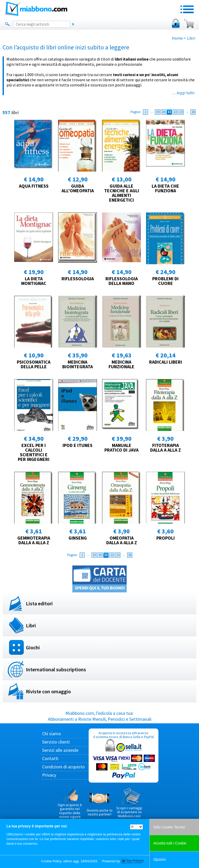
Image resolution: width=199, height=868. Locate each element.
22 (175, 112)
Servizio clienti (56, 742)
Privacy (49, 775)
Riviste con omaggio (48, 691)
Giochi (33, 647)
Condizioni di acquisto (63, 767)
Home (177, 38)
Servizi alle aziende (60, 750)
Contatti (50, 758)
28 (193, 112)
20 (163, 112)
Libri (31, 625)
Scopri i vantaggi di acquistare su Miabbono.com (129, 803)
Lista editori (39, 603)
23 (181, 112)
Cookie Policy (51, 861)
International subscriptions (56, 669)
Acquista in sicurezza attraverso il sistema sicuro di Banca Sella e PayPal (124, 755)
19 (157, 112)
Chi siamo (52, 734)
